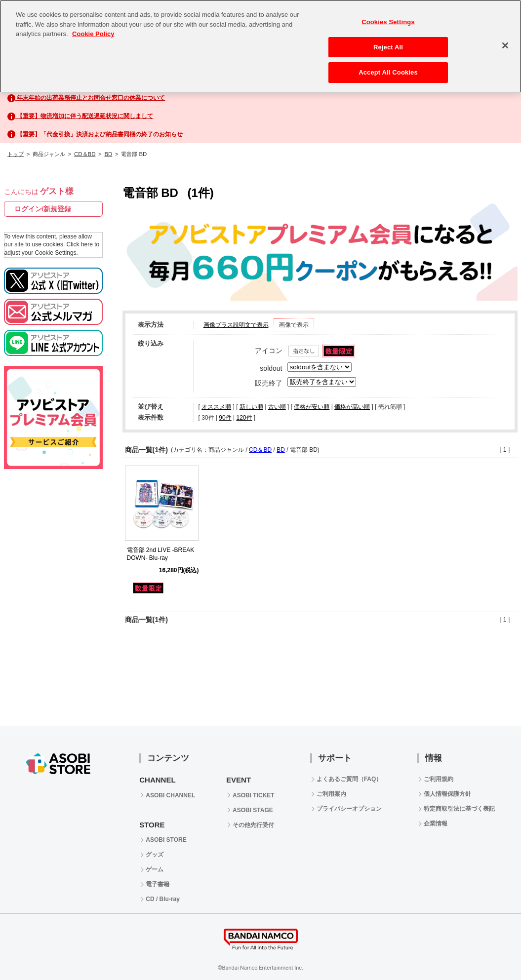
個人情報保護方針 (447, 794)
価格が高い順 (352, 407)
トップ (16, 154)
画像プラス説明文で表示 (236, 325)
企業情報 (436, 823)
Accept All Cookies (388, 72)
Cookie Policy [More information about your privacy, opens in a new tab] (93, 34)
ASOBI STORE (166, 840)
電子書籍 (158, 884)
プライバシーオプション (349, 809)
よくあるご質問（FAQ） (349, 779)
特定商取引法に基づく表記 (459, 809)
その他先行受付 (253, 825)
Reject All (388, 47)
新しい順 (251, 407)
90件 (225, 418)
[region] (260, 46)
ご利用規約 (439, 779)
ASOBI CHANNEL (170, 795)
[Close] (505, 45)
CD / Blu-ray (163, 899)
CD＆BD (85, 154)
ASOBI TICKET (254, 795)
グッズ (155, 855)
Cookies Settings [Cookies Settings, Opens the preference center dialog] (388, 22)
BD (108, 154)
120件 (244, 418)
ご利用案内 (331, 794)
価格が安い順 (312, 407)
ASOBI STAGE (253, 810)
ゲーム (155, 869)
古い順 (277, 407)
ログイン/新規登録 (43, 209)
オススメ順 (216, 407)
